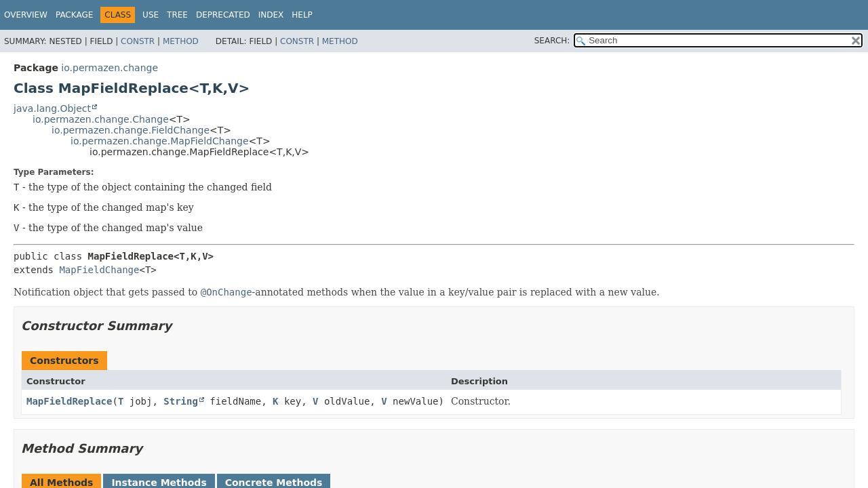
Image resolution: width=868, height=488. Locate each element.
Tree (177, 15)
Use (151, 15)
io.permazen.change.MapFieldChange (160, 141)
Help (302, 15)
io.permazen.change (110, 68)
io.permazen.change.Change (101, 119)
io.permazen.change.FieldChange (131, 130)
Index (271, 15)
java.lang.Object (52, 108)
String (181, 401)
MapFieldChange (99, 270)
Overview (26, 15)
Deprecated (223, 15)
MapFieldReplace (69, 401)
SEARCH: (552, 41)
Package (74, 15)
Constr (138, 41)
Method (181, 41)
